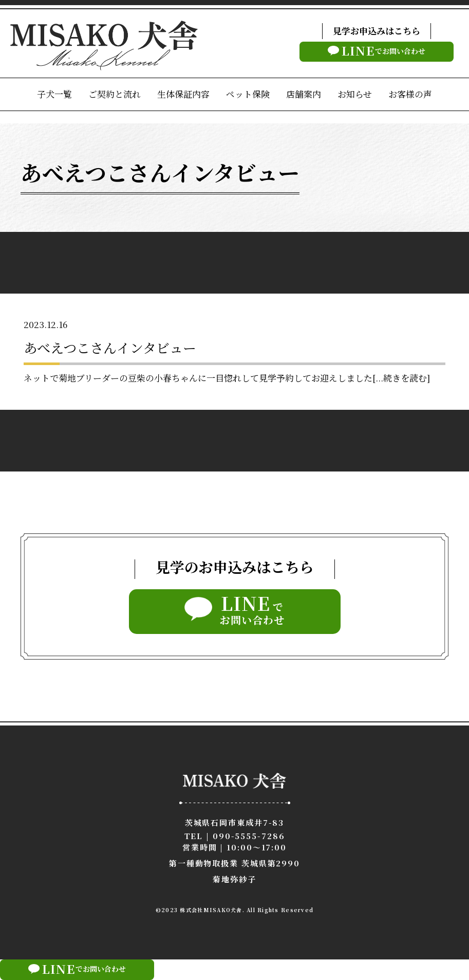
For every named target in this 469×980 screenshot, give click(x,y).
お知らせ (355, 94)
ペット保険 (248, 94)
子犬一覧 (54, 94)
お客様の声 (410, 94)
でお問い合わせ (377, 51)
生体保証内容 (183, 94)
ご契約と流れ (115, 94)
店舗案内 (304, 94)
